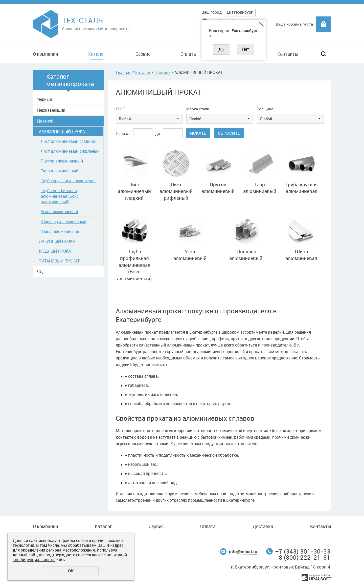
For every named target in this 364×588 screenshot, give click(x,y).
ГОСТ (120, 109)
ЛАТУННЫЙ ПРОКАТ (58, 241)
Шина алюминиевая (60, 231)
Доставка (263, 526)
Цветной (45, 121)
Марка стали (198, 109)
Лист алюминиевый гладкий (68, 141)
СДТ (41, 271)
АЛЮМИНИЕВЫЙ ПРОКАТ (63, 131)
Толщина (265, 109)
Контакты (288, 54)
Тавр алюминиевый (60, 171)
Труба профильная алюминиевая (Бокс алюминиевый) (60, 196)
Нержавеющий (51, 110)
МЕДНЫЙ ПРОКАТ (56, 251)
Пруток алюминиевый (62, 161)
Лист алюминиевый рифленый (70, 151)
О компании (45, 54)
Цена (120, 133)
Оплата (188, 54)
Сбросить (229, 133)
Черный (45, 99)
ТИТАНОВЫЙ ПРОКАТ (59, 261)
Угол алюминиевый (59, 212)
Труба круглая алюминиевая (68, 181)
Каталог (97, 54)
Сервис (143, 54)
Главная (124, 72)
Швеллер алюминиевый (64, 221)
